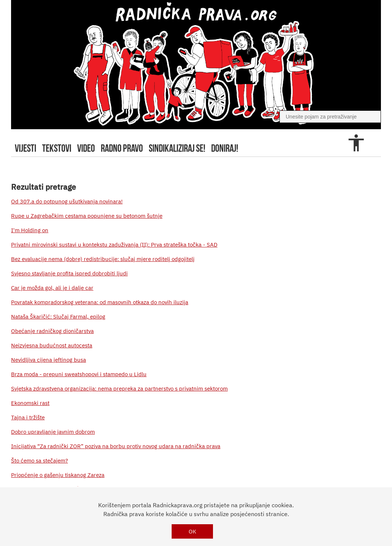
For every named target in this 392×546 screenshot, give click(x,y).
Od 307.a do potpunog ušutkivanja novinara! (67, 201)
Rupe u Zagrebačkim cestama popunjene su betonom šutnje (87, 216)
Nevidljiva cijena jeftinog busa (49, 360)
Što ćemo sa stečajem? (39, 461)
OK (192, 531)
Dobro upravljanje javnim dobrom (53, 432)
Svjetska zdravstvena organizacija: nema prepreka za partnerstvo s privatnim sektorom (119, 389)
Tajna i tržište (28, 417)
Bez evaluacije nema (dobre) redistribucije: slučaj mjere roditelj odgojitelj (103, 259)
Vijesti (25, 148)
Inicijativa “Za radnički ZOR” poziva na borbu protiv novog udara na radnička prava (116, 446)
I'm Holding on (30, 230)
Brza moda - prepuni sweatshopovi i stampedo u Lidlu (79, 374)
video (86, 148)
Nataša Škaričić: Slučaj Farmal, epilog (58, 317)
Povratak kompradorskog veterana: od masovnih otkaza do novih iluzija (100, 302)
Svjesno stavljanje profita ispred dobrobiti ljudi (69, 273)
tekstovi (57, 148)
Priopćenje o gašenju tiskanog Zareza (58, 475)
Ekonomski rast (30, 403)
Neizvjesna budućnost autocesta (52, 345)
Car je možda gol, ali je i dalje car (52, 288)
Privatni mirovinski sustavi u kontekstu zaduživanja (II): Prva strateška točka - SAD (114, 245)
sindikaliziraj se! (177, 148)
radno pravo (122, 148)
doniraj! (225, 148)
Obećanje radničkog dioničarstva (52, 331)
